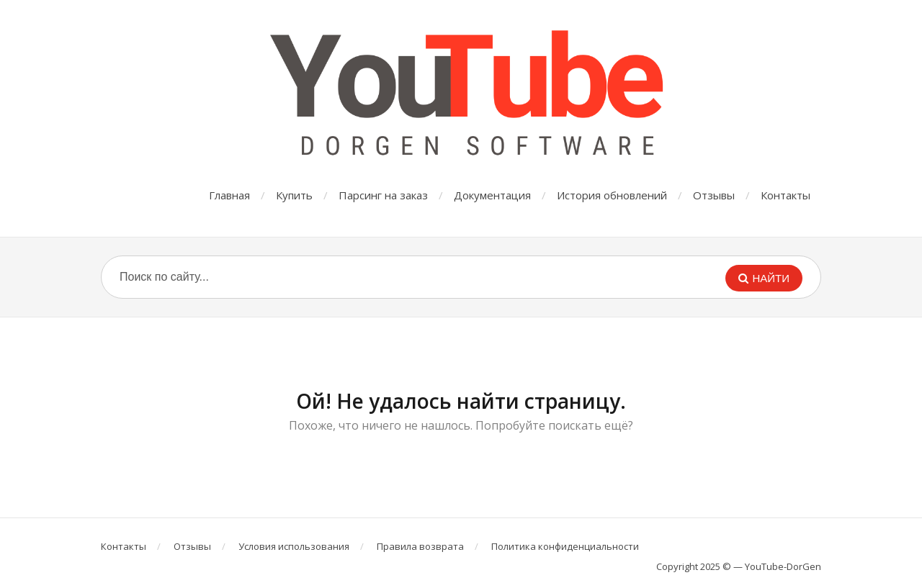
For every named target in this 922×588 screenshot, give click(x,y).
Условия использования (294, 546)
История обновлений (612, 195)
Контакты (786, 195)
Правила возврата (420, 546)
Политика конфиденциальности (565, 546)
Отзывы (714, 195)
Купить (294, 195)
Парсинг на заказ (383, 195)
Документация (492, 195)
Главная (229, 195)
